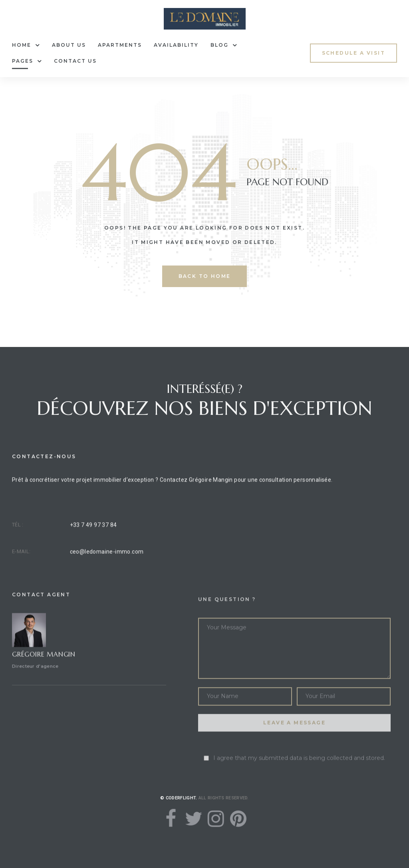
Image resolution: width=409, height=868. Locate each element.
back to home (205, 276)
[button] (353, 53)
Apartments (120, 45)
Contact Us (75, 61)
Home (26, 45)
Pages (27, 61)
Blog (224, 45)
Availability (176, 45)
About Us (69, 45)
